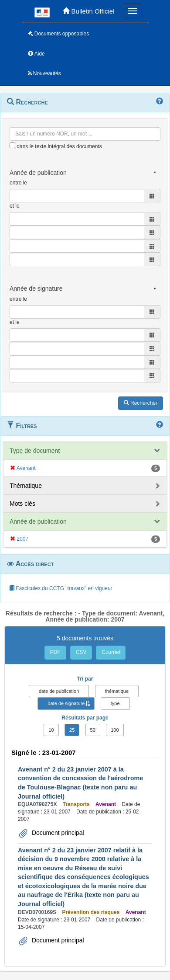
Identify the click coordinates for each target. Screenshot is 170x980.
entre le (18, 183)
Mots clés (22, 504)
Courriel (111, 652)
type (115, 703)
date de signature (66, 703)
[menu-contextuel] (12, 145)
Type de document (35, 451)
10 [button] (51, 730)
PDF (55, 652)
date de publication (59, 691)
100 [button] (115, 730)
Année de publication (38, 521)
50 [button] (93, 730)
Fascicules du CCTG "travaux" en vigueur (61, 588)
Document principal (57, 833)
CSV (81, 652)
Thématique (26, 486)
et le (15, 206)
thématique (117, 691)
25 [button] (72, 730)
